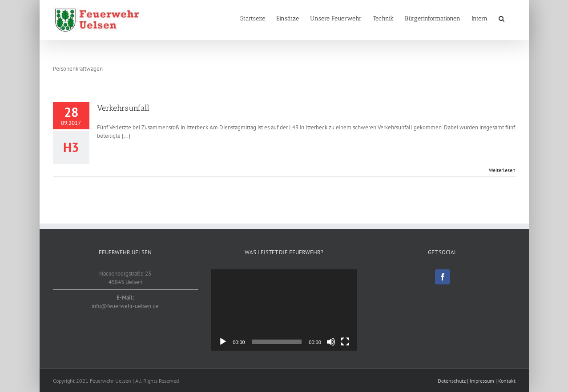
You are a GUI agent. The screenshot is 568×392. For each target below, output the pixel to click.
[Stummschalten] (331, 342)
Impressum (482, 381)
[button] (502, 19)
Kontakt (507, 381)
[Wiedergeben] (223, 342)
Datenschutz (452, 381)
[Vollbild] (345, 342)
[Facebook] (443, 277)
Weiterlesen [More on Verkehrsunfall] (502, 170)
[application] (284, 310)
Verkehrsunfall (123, 108)
